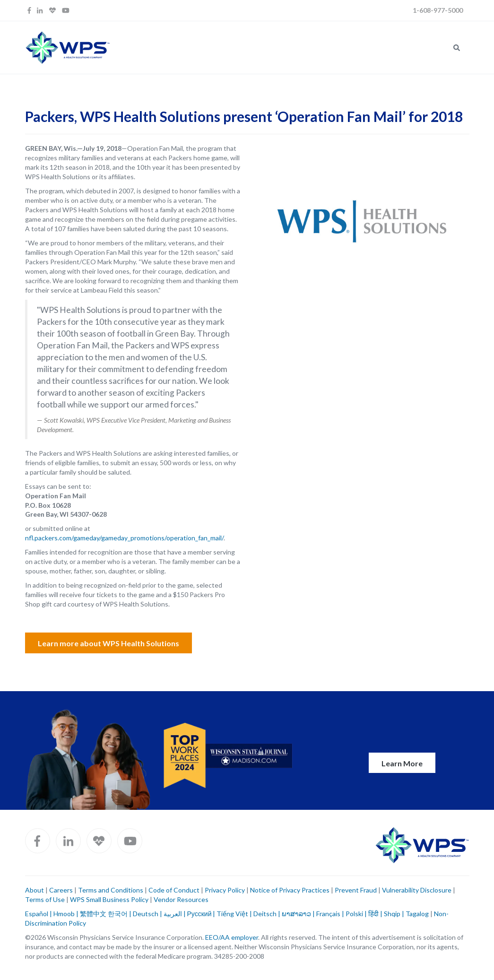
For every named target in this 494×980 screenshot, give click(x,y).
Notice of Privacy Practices (290, 890)
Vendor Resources (181, 899)
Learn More (402, 763)
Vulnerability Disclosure (417, 890)
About (35, 890)
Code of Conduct (174, 890)
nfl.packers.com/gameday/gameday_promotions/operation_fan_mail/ (124, 538)
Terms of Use (45, 899)
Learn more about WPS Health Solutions (108, 643)
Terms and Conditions (111, 890)
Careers (60, 890)
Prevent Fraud (356, 890)
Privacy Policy (225, 890)
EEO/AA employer (232, 937)
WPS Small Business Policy (109, 899)
